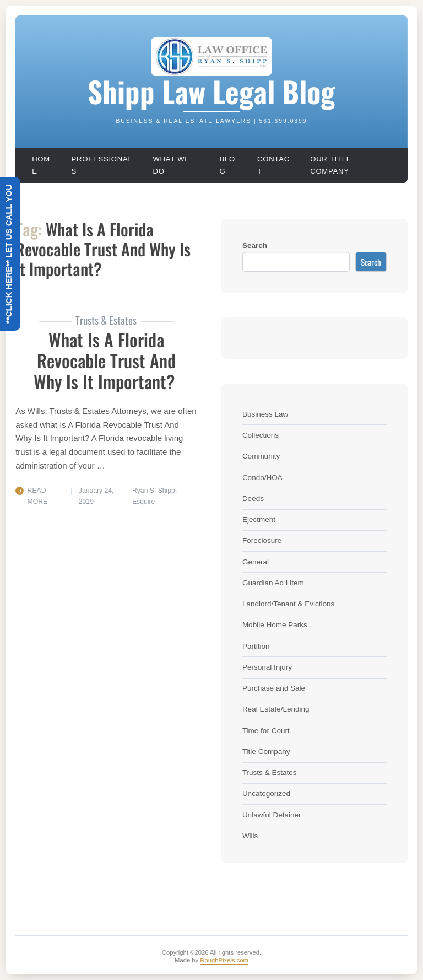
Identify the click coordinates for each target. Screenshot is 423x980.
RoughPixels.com (224, 960)
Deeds (253, 499)
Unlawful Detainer (272, 815)
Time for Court (266, 731)
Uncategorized (266, 793)
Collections (261, 435)
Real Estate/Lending (276, 709)
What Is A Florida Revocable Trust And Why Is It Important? (106, 360)
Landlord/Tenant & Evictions (288, 604)
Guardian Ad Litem (273, 583)
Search (255, 246)
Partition (256, 646)
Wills (250, 836)
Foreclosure (262, 540)
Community (261, 456)
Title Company (266, 752)
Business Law (265, 414)
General (256, 562)
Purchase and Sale (274, 688)
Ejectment (259, 519)
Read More (38, 496)
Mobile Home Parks (275, 625)
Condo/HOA (262, 478)
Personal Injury (267, 667)
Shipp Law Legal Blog (211, 91)
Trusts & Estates (270, 772)
